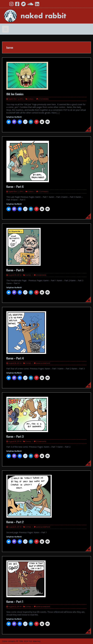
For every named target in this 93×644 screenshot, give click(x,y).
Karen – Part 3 (15, 436)
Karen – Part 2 (15, 522)
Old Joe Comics (15, 94)
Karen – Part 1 (15, 602)
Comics (31, 99)
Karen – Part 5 (15, 270)
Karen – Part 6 (15, 187)
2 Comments (43, 99)
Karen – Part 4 (15, 358)
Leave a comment (43, 363)
